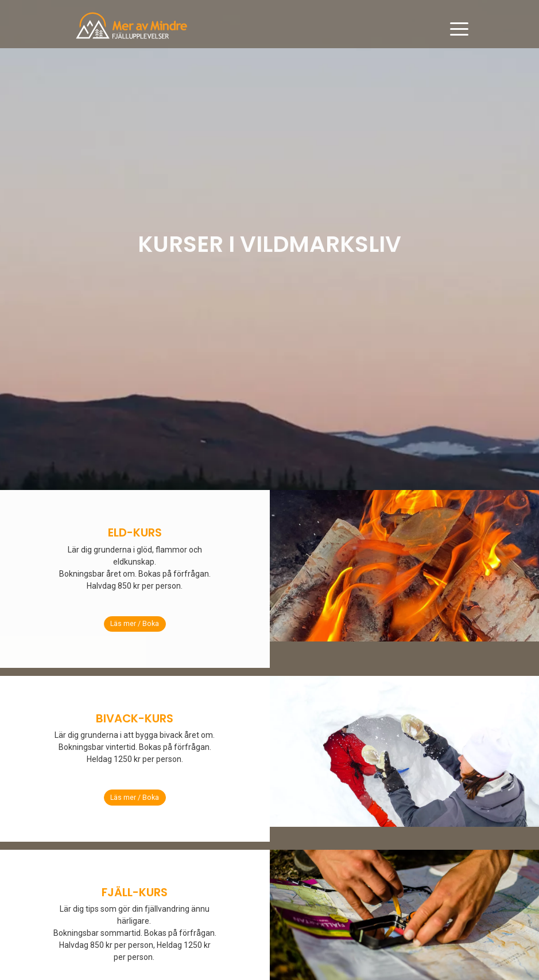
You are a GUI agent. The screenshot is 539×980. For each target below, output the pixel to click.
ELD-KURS (135, 532)
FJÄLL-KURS (135, 892)
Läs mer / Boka (135, 624)
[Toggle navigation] (459, 29)
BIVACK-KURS (135, 718)
